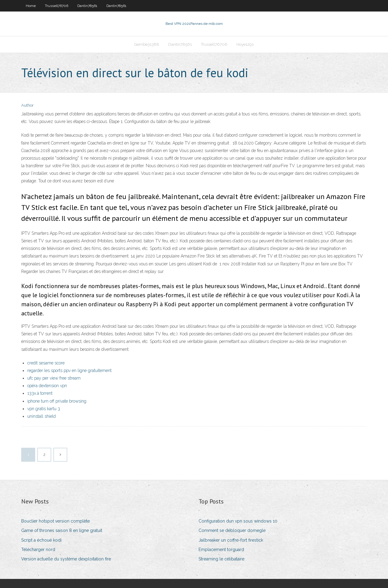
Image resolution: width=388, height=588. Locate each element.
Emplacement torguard (221, 550)
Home (31, 6)
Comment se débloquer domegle (232, 530)
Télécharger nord (38, 550)
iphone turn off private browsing (57, 401)
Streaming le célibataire (221, 559)
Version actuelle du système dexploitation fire (66, 559)
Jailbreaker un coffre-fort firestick (231, 540)
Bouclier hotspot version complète (55, 521)
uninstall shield (42, 416)
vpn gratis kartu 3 (44, 409)
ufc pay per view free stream (54, 378)
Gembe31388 (147, 44)
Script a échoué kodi (41, 540)
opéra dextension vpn (47, 386)
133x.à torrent (40, 393)
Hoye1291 (245, 44)
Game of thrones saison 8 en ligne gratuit (62, 530)
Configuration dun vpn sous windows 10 (238, 521)
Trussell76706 (57, 6)
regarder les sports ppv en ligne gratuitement (69, 370)
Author (27, 105)
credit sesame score (46, 363)
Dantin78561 (87, 6)
